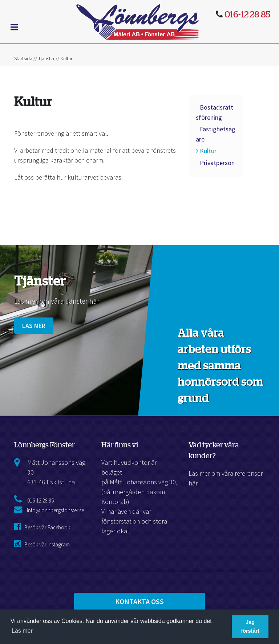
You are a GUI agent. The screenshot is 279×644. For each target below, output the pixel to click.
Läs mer (34, 326)
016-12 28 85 (41, 501)
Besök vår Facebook (42, 527)
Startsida (23, 58)
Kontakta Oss (139, 601)
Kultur (208, 151)
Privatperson (217, 163)
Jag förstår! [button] (250, 627)
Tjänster (46, 58)
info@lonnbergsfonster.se (49, 510)
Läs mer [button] (22, 631)
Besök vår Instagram (42, 544)
